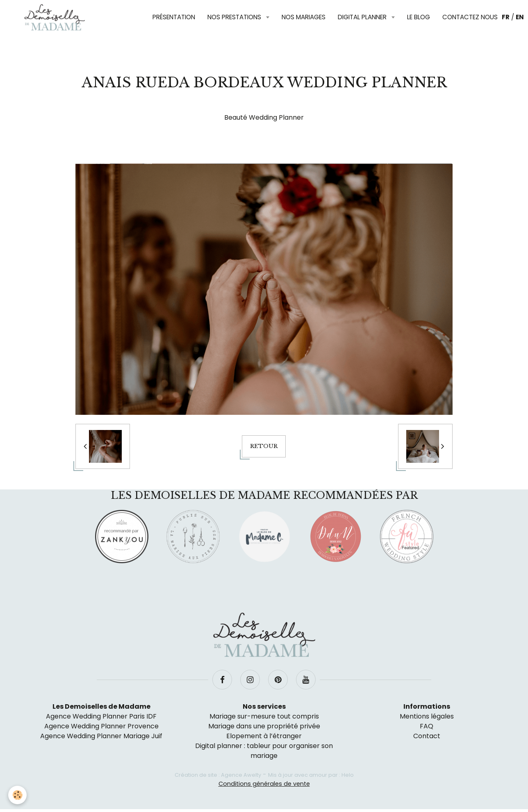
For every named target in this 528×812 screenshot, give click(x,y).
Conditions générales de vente (264, 784)
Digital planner (363, 17)
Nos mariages (304, 17)
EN (520, 17)
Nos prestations (235, 17)
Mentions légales (427, 716)
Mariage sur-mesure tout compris (264, 716)
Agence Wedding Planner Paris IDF (101, 716)
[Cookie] (17, 795)
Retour (264, 446)
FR (506, 17)
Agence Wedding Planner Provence (101, 726)
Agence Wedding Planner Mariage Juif (101, 736)
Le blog (419, 17)
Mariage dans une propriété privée (264, 726)
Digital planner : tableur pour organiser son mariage (264, 751)
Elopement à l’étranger (264, 736)
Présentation (174, 17)
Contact (427, 736)
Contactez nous (470, 17)
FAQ (427, 726)
